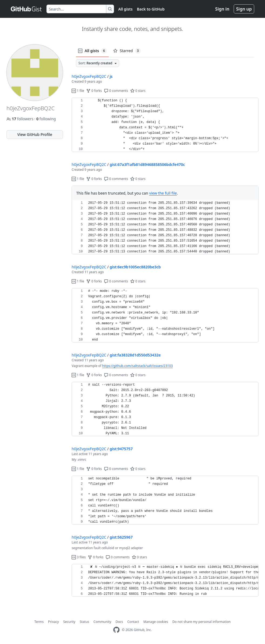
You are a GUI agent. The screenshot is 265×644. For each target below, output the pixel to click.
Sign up (244, 9)
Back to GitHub (151, 9)
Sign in (222, 9)
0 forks (94, 91)
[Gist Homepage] (26, 9)
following (46, 119)
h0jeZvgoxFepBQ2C (89, 76)
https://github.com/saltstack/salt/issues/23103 (137, 366)
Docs (119, 622)
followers (20, 119)
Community (102, 622)
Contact (133, 622)
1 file (78, 91)
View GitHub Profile (35, 134)
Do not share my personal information (202, 622)
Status (84, 622)
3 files (79, 557)
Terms (39, 622)
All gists (125, 9)
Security (69, 622)
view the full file (163, 193)
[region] (165, 125)
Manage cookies (156, 622)
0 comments (116, 91)
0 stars (138, 91)
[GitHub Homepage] (116, 630)
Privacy (53, 622)
